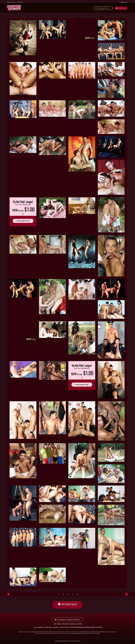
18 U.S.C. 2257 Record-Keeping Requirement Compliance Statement (80, 627)
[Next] (127, 594)
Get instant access (122, 10)
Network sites (12, 2)
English (21, 2)
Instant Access (73, 624)
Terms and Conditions (38, 627)
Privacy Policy (99, 627)
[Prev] (8, 594)
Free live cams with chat (104, 10)
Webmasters (56, 627)
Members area (124, 2)
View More (80, 624)
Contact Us (62, 627)
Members (59, 624)
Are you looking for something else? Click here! (68, 620)
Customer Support (48, 627)
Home (55, 624)
